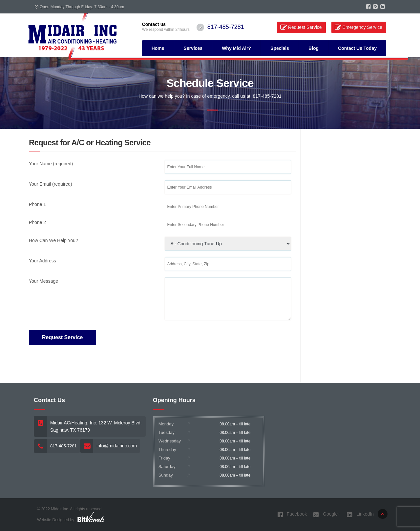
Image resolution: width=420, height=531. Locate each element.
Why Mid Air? (236, 48)
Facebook (292, 514)
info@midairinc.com (117, 446)
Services (193, 48)
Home (158, 48)
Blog (314, 48)
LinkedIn (360, 514)
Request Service (305, 27)
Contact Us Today (357, 48)
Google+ (327, 514)
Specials (280, 48)
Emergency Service (362, 27)
